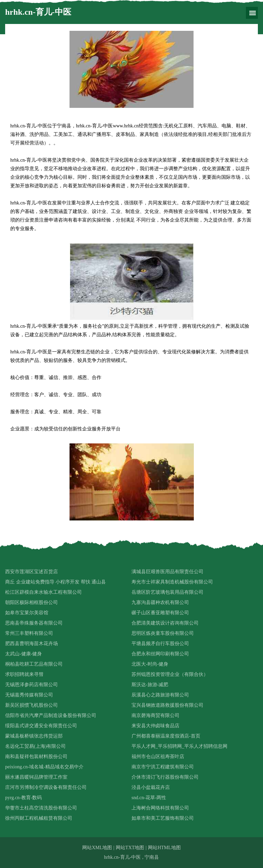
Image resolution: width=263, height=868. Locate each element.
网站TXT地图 (130, 848)
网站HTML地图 (164, 848)
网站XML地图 (97, 848)
